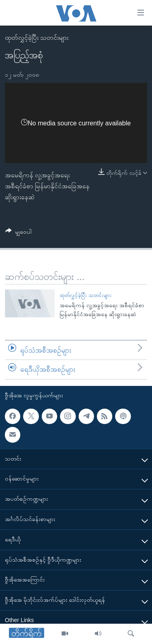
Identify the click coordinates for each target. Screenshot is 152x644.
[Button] (18, 233)
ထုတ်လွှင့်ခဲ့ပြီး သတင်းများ (37, 38)
